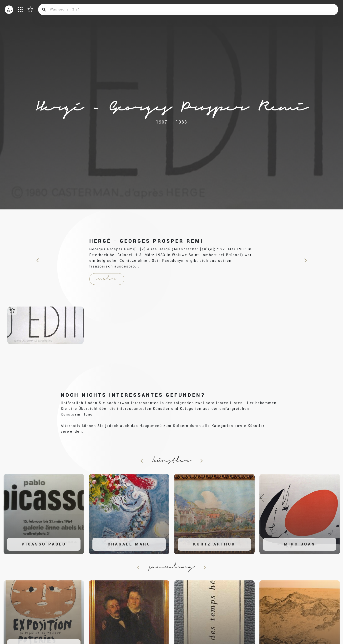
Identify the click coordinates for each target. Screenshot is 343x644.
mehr (107, 279)
